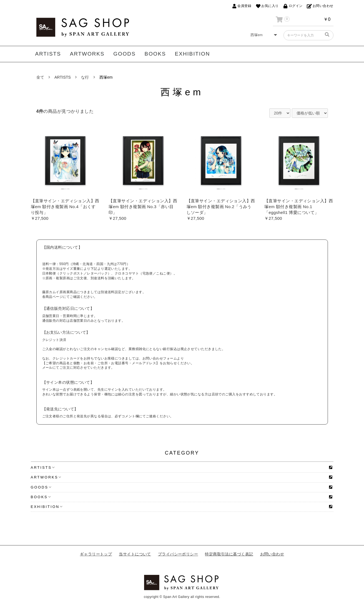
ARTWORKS (87, 54)
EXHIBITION (193, 54)
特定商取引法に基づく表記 (229, 554)
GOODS (124, 54)
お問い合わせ (272, 554)
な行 (85, 77)
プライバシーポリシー (178, 554)
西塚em (106, 77)
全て (40, 77)
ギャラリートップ (96, 554)
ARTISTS (48, 54)
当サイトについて (135, 554)
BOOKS (155, 54)
